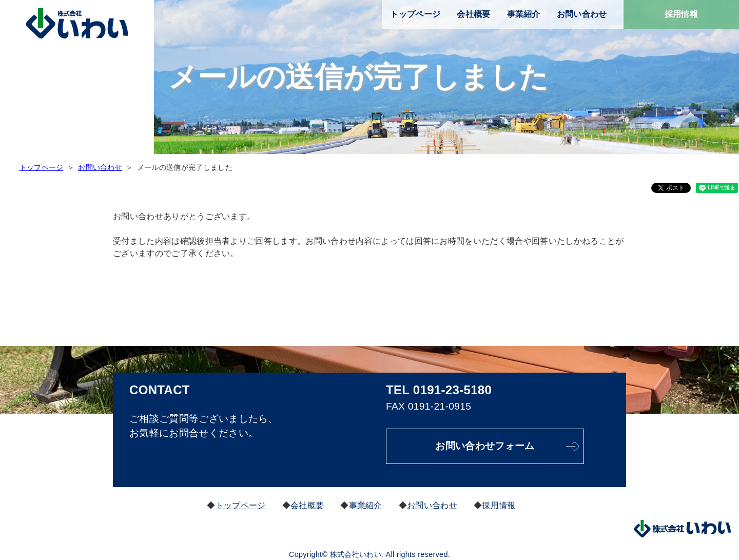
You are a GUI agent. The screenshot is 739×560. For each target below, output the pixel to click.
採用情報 (681, 14)
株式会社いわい (77, 24)
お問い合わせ (582, 14)
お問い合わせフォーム (485, 446)
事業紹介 (524, 14)
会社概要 (473, 14)
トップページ (415, 14)
